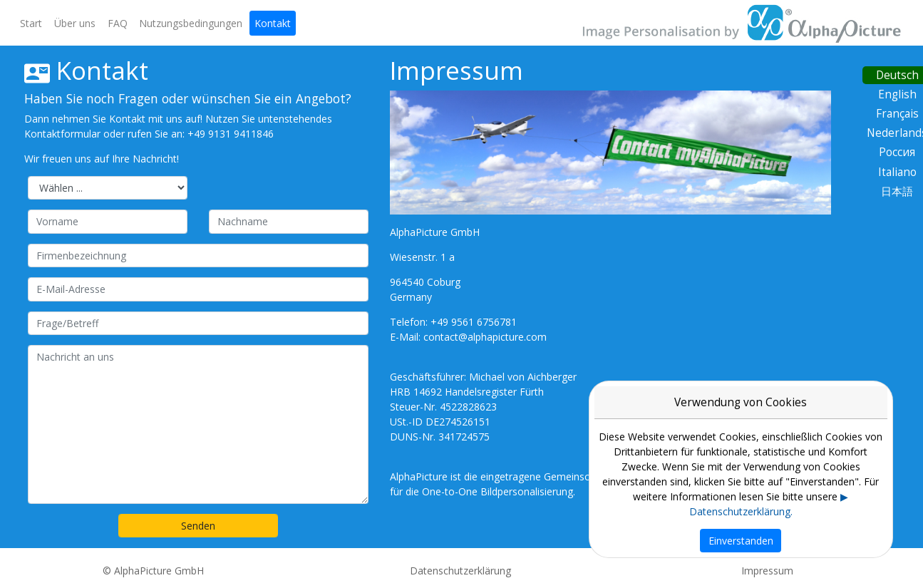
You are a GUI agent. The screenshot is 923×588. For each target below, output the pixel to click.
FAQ (118, 23)
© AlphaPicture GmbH (153, 571)
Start (31, 23)
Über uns (75, 23)
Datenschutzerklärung (460, 571)
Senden (198, 526)
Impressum (767, 571)
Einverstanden (741, 541)
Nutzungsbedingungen (191, 23)
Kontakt (273, 23)
